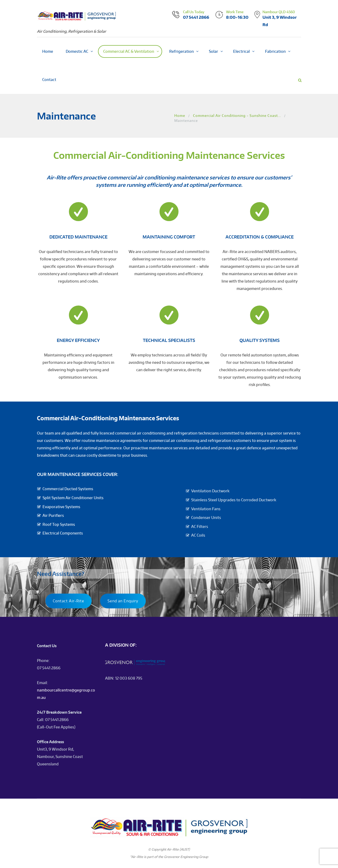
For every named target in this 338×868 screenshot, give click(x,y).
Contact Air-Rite (69, 601)
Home (180, 116)
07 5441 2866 (196, 17)
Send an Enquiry (123, 601)
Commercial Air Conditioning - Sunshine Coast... (237, 116)
